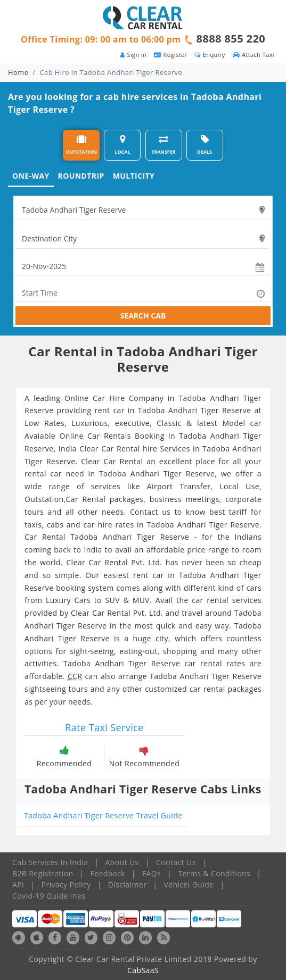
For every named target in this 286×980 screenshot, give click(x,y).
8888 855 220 (231, 39)
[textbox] (143, 210)
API (18, 885)
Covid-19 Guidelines (49, 896)
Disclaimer (127, 885)
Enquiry (210, 55)
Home (18, 72)
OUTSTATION (81, 145)
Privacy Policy (66, 885)
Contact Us (176, 862)
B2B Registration (43, 873)
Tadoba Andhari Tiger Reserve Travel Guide (103, 815)
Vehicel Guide (189, 885)
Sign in (133, 55)
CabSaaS (143, 970)
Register (170, 55)
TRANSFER (164, 145)
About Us (122, 862)
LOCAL (122, 145)
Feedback (108, 873)
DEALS (205, 145)
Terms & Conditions (214, 873)
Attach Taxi (254, 55)
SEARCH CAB (143, 316)
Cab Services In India (50, 862)
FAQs (152, 873)
